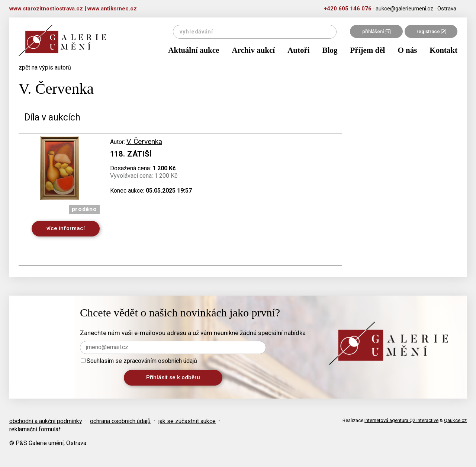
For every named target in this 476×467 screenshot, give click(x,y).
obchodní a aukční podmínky (46, 421)
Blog (330, 50)
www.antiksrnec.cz (112, 9)
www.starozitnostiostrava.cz (46, 9)
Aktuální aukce (194, 50)
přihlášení (376, 31)
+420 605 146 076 (348, 9)
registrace (431, 31)
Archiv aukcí (253, 50)
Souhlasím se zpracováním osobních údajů (139, 361)
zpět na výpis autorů (45, 67)
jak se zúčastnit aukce (187, 421)
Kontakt (443, 50)
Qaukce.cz (455, 420)
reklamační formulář (35, 429)
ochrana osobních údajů (120, 421)
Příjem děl (368, 50)
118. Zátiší (131, 154)
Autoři (299, 50)
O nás (407, 50)
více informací (66, 228)
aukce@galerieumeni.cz (404, 9)
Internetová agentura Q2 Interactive (401, 420)
